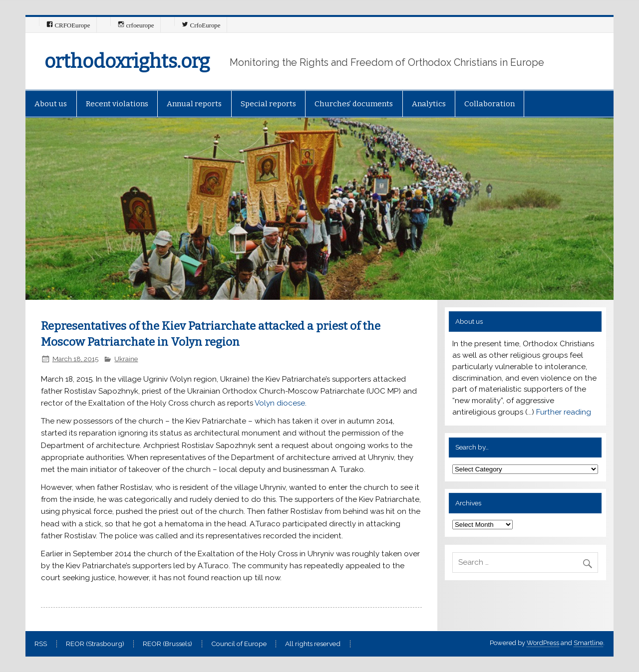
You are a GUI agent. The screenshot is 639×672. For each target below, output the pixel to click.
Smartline (588, 643)
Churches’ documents (354, 104)
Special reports (268, 104)
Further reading (564, 412)
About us (51, 104)
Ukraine (126, 359)
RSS (41, 644)
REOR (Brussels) (167, 644)
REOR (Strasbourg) (95, 644)
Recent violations (117, 104)
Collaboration (489, 104)
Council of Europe (239, 644)
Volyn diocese (280, 403)
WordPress (543, 643)
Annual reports (194, 104)
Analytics (429, 104)
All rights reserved (313, 644)
